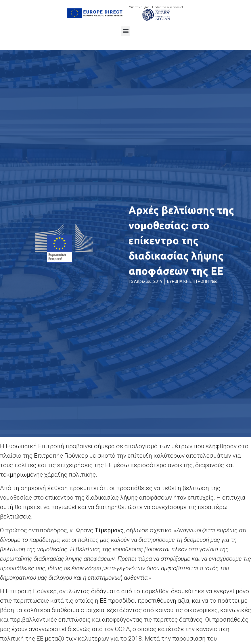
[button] (125, 31)
